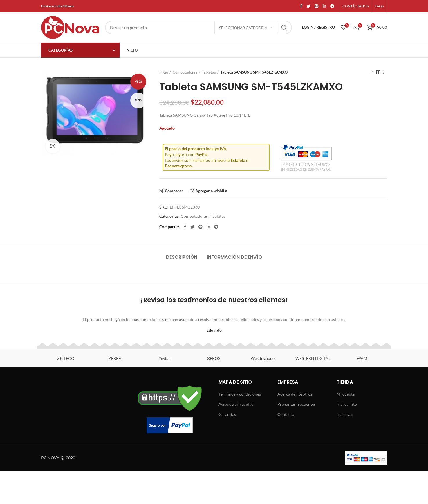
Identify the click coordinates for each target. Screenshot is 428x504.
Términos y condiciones (240, 394)
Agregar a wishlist (211, 191)
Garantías (227, 414)
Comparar (174, 191)
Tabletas (209, 72)
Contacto (286, 414)
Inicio (164, 72)
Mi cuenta (346, 394)
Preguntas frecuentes (297, 404)
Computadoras (185, 72)
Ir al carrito (347, 404)
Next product (384, 72)
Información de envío (234, 257)
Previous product (372, 72)
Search (284, 28)
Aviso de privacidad (236, 404)
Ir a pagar (345, 414)
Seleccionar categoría (243, 28)
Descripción (182, 257)
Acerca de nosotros (295, 394)
